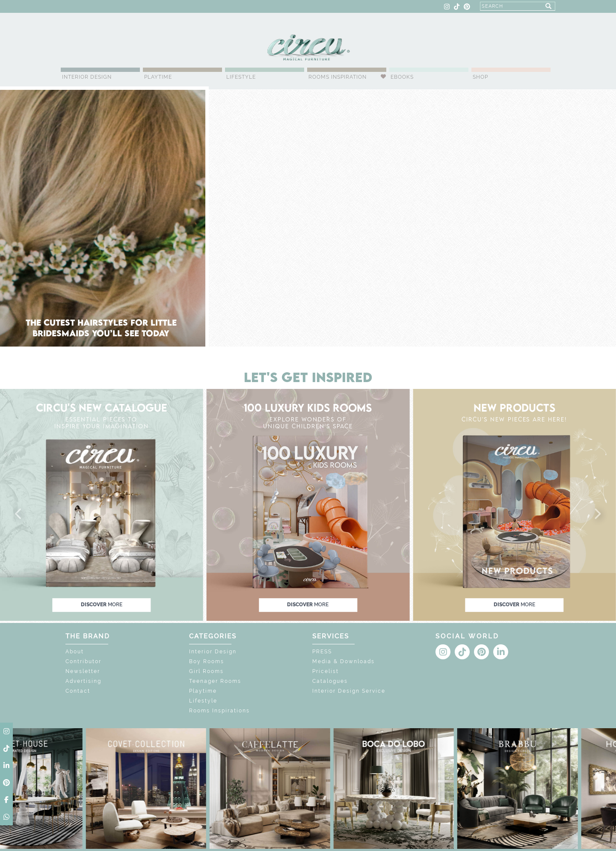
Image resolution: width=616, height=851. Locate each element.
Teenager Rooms (215, 681)
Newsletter (83, 671)
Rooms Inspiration (338, 77)
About (75, 652)
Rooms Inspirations (219, 711)
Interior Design (87, 77)
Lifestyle (241, 77)
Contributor (83, 661)
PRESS (322, 652)
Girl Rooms (206, 671)
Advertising (83, 681)
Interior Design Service (349, 691)
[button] (19, 514)
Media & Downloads (344, 661)
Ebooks (402, 77)
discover (102, 605)
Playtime (158, 77)
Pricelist (326, 671)
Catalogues (330, 681)
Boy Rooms (207, 661)
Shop (480, 77)
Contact (78, 691)
